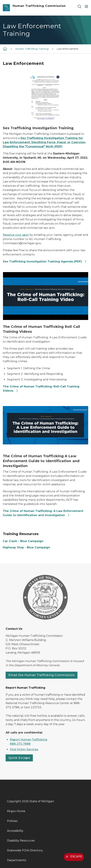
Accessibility (15, 831)
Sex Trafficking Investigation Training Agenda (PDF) (45, 261)
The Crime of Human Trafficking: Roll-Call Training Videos (41, 389)
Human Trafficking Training (32, 49)
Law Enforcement (68, 49)
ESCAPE (74, 857)
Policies (12, 821)
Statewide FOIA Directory (25, 850)
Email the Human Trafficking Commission (42, 675)
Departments (17, 860)
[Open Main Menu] (86, 6)
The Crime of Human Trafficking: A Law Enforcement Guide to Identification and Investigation (43, 513)
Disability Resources (21, 841)
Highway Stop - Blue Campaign (26, 547)
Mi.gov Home (16, 811)
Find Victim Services (24, 749)
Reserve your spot (16, 235)
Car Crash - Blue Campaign (23, 541)
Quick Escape (19, 758)
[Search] (79, 6)
